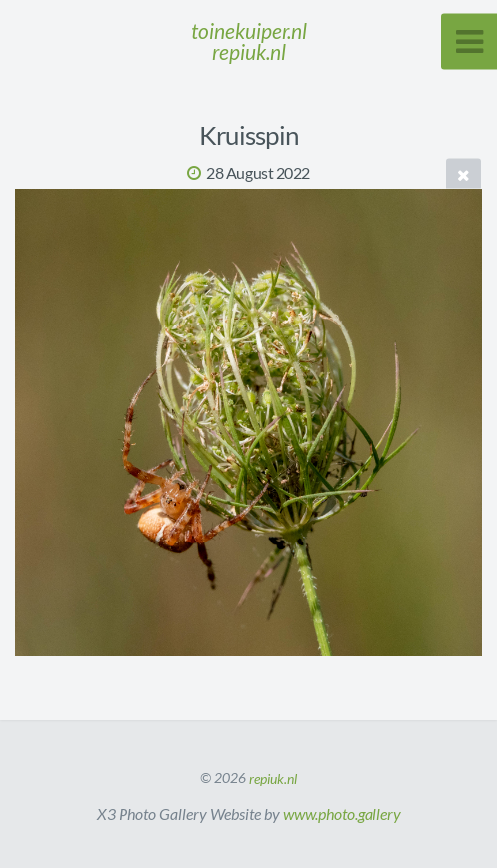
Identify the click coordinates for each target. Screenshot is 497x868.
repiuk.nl (273, 778)
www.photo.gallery (342, 814)
